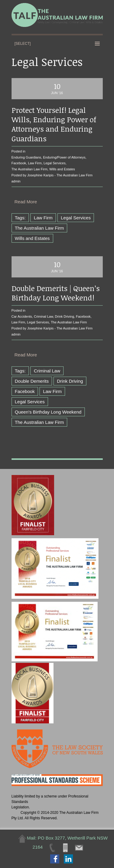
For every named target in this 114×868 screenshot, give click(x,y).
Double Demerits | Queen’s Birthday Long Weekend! (56, 293)
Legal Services (54, 163)
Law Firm (35, 163)
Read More (26, 202)
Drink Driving (65, 316)
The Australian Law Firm (30, 169)
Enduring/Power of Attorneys (64, 157)
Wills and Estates (62, 169)
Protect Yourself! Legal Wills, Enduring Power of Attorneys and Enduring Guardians (54, 124)
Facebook (19, 163)
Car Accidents (22, 316)
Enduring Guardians (26, 157)
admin (16, 181)
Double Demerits (32, 381)
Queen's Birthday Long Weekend (48, 412)
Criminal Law (44, 316)
